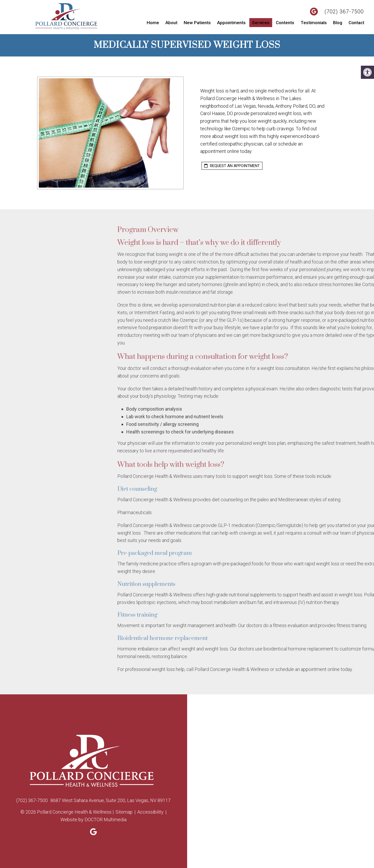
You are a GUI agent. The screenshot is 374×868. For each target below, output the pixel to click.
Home (153, 23)
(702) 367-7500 (344, 12)
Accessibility (150, 812)
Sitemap (124, 812)
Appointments (231, 23)
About (171, 23)
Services (261, 23)
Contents (285, 23)
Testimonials (314, 23)
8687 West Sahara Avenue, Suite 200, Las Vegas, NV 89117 (110, 800)
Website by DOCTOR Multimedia (93, 820)
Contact (356, 23)
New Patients (197, 23)
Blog (338, 23)
